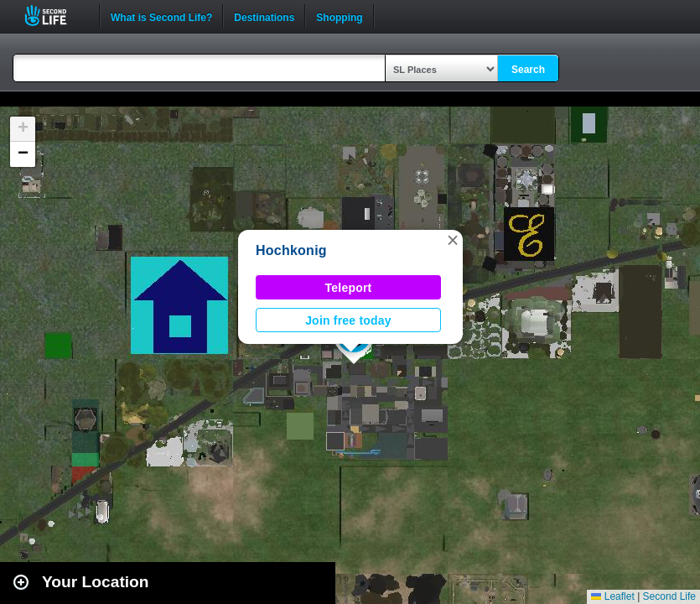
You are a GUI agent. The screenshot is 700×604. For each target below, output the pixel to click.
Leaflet (612, 596)
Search (528, 70)
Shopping (339, 16)
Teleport (349, 288)
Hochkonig (291, 250)
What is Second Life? (161, 16)
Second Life (55, 16)
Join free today (348, 320)
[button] (453, 240)
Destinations (264, 16)
